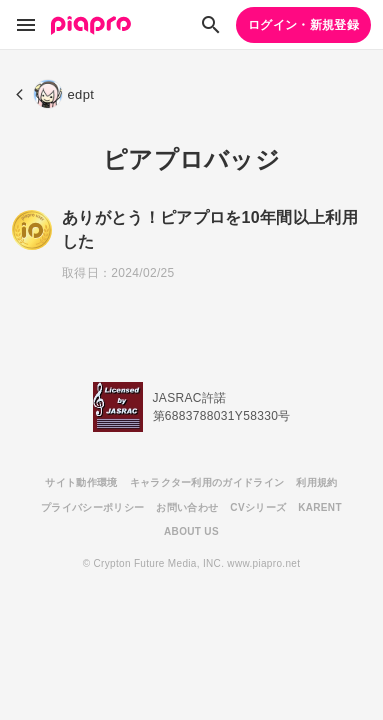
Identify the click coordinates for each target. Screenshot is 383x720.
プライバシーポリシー (92, 507)
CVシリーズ (258, 507)
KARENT (320, 507)
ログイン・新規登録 (303, 25)
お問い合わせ (187, 507)
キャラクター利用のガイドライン (207, 482)
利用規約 (316, 482)
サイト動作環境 (81, 482)
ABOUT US (191, 531)
